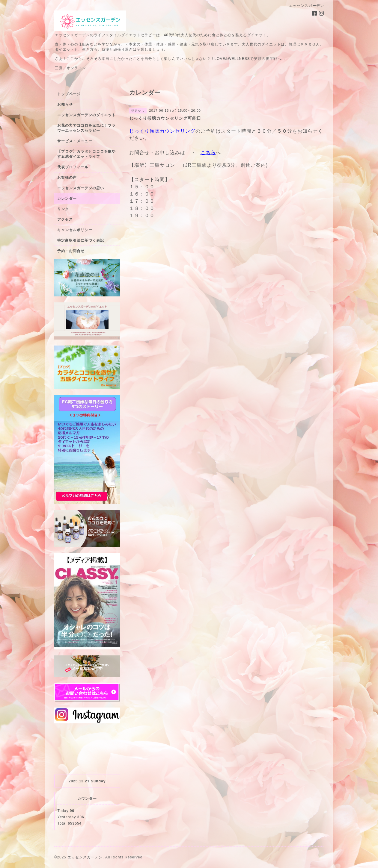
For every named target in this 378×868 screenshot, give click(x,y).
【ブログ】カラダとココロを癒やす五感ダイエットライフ (86, 154)
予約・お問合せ (71, 251)
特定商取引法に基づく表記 (81, 240)
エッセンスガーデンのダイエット (86, 115)
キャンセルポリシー (75, 230)
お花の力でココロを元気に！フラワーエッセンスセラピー (86, 128)
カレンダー (67, 199)
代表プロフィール (73, 167)
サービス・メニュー (75, 141)
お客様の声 (67, 178)
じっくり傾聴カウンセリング (162, 131)
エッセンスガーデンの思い (81, 188)
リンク (63, 209)
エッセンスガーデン (85, 857)
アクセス (65, 219)
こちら (208, 153)
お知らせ (65, 104)
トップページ (69, 94)
